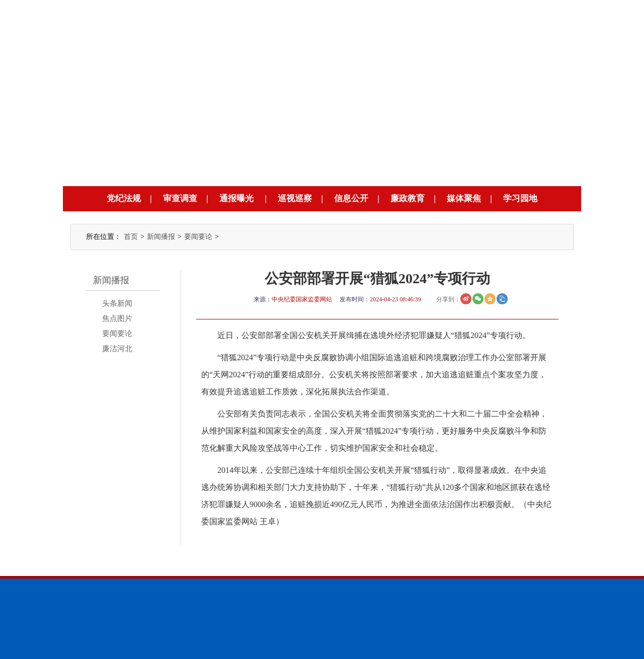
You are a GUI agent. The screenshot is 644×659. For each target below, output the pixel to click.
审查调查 (180, 198)
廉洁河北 (117, 349)
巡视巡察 (295, 198)
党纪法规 (124, 198)
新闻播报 (161, 237)
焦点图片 (117, 318)
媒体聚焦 (464, 198)
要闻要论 (198, 237)
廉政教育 (408, 198)
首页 (131, 237)
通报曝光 (236, 198)
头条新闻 (117, 303)
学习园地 (520, 198)
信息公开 (351, 198)
